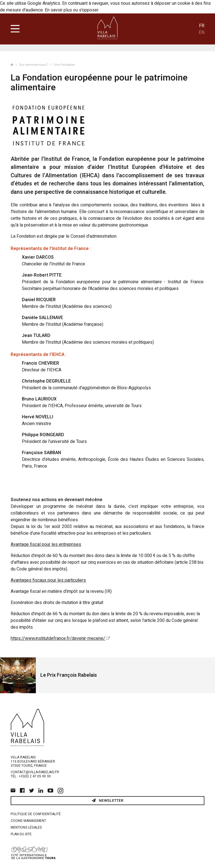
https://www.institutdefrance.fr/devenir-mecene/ (58, 638)
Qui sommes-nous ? (34, 65)
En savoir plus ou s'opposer (72, 10)
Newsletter (108, 801)
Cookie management (28, 821)
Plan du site (21, 834)
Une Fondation (64, 65)
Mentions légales (26, 827)
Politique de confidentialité (36, 814)
